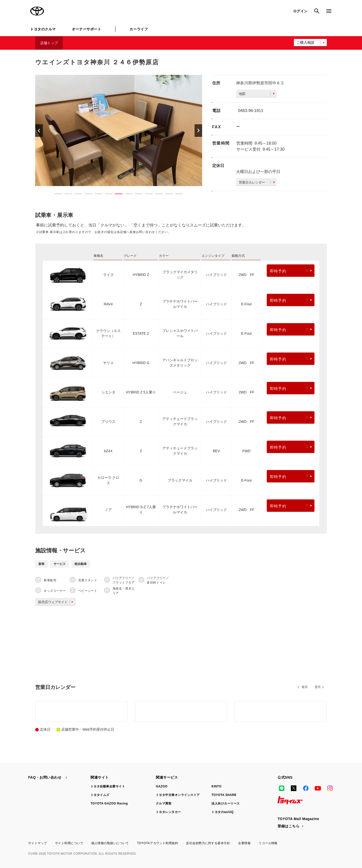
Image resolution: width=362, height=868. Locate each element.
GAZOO (162, 786)
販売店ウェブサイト (57, 602)
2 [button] (66, 195)
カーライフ (139, 29)
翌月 (318, 687)
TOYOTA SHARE (224, 795)
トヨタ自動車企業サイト (108, 786)
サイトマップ (38, 843)
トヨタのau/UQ (222, 812)
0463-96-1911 (251, 111)
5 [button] (96, 195)
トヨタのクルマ (43, 29)
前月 (305, 687)
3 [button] (76, 195)
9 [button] (136, 195)
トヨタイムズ (100, 795)
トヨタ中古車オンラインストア (178, 795)
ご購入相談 (305, 42)
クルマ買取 (164, 803)
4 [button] (86, 195)
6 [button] (106, 195)
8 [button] (126, 195)
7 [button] (116, 195)
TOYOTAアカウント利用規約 (157, 843)
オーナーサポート (86, 29)
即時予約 (291, 271)
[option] (119, 130)
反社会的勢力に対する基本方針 (208, 843)
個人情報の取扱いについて (110, 843)
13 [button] (176, 195)
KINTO (216, 786)
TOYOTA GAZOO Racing (109, 803)
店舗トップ (49, 43)
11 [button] (156, 195)
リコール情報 (268, 843)
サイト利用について (69, 843)
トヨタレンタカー (168, 812)
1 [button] (56, 195)
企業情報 (244, 843)
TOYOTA (37, 11)
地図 (257, 94)
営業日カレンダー (257, 182)
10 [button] (146, 195)
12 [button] (166, 195)
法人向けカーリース (225, 803)
